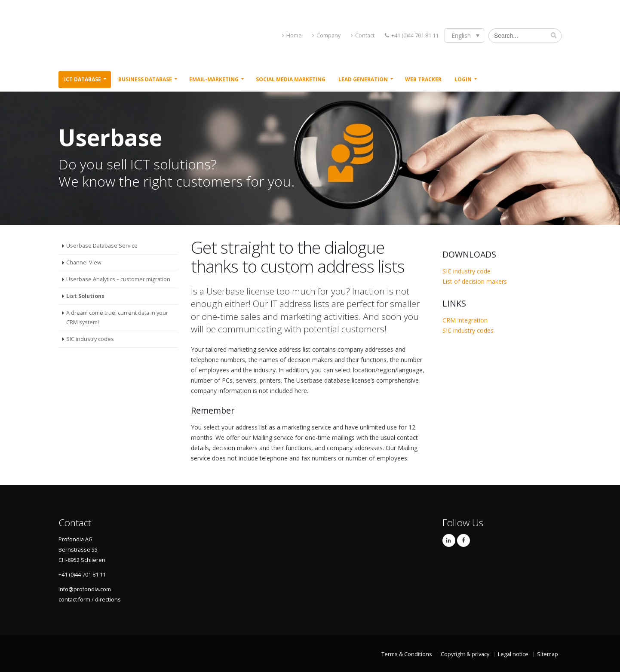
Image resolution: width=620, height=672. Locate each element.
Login (463, 79)
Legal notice (513, 654)
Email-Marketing (214, 79)
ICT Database (83, 79)
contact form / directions (90, 600)
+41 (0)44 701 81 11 (415, 35)
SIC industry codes (90, 339)
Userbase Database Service (102, 246)
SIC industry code (467, 271)
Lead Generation (363, 79)
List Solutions (85, 296)
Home (294, 35)
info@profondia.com (85, 589)
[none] (464, 35)
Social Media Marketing (291, 79)
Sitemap (548, 654)
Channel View (84, 262)
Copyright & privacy (465, 654)
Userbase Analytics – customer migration (118, 279)
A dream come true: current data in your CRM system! (117, 318)
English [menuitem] (461, 35)
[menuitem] (464, 35)
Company (328, 35)
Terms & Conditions (407, 654)
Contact (365, 35)
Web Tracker (423, 79)
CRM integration (465, 320)
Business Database (145, 79)
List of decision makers (475, 281)
